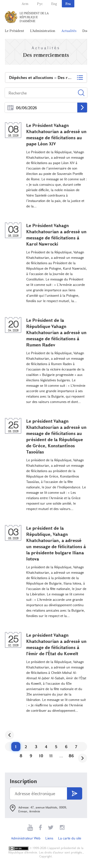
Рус (40, 4)
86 (71, 756)
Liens (49, 838)
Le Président (14, 31)
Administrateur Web (26, 838)
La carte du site (70, 838)
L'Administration (43, 31)
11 (51, 756)
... (10, 108)
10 (41, 756)
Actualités (69, 31)
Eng (54, 4)
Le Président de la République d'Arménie (34, 17)
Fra (68, 4)
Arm (25, 4)
